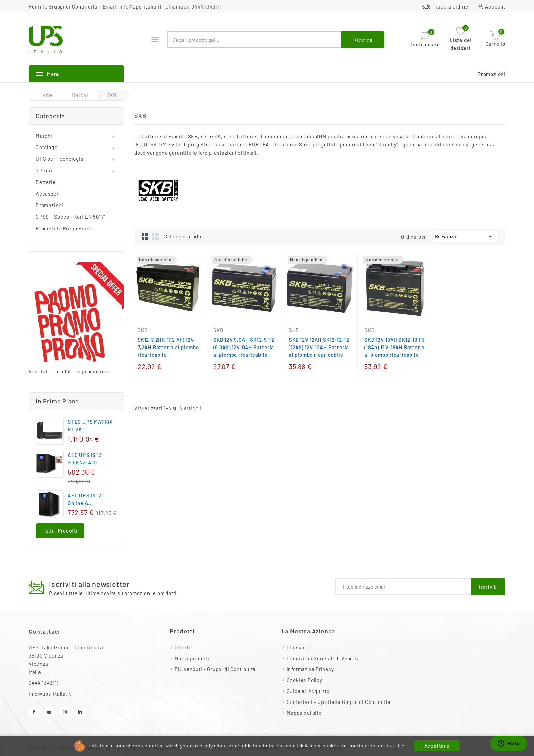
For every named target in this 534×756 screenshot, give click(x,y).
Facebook (34, 712)
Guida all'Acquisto (308, 691)
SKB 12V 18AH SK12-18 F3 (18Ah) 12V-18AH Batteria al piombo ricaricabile (395, 347)
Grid (145, 236)
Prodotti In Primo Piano (64, 228)
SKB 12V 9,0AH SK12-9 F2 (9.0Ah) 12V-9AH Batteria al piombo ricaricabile (244, 347)
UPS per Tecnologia (60, 159)
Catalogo (46, 147)
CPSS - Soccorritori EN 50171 (71, 217)
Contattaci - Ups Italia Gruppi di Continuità (339, 702)
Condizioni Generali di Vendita (323, 658)
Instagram (65, 712)
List (155, 236)
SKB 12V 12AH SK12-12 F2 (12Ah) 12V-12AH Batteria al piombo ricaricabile (319, 347)
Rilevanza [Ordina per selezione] (465, 236)
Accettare (437, 746)
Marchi (44, 136)
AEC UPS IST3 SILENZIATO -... (87, 459)
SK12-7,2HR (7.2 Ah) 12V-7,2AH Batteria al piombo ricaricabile (168, 347)
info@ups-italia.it (140, 6)
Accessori (48, 194)
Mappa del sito (304, 713)
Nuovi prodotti (192, 658)
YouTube (50, 712)
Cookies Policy (305, 680)
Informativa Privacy (310, 669)
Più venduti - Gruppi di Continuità (215, 669)
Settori (44, 170)
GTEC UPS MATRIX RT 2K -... (90, 426)
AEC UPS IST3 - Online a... (87, 499)
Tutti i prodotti (60, 531)
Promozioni (491, 74)
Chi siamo (299, 647)
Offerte (183, 647)
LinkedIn (80, 712)
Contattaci (44, 631)
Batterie (46, 182)
